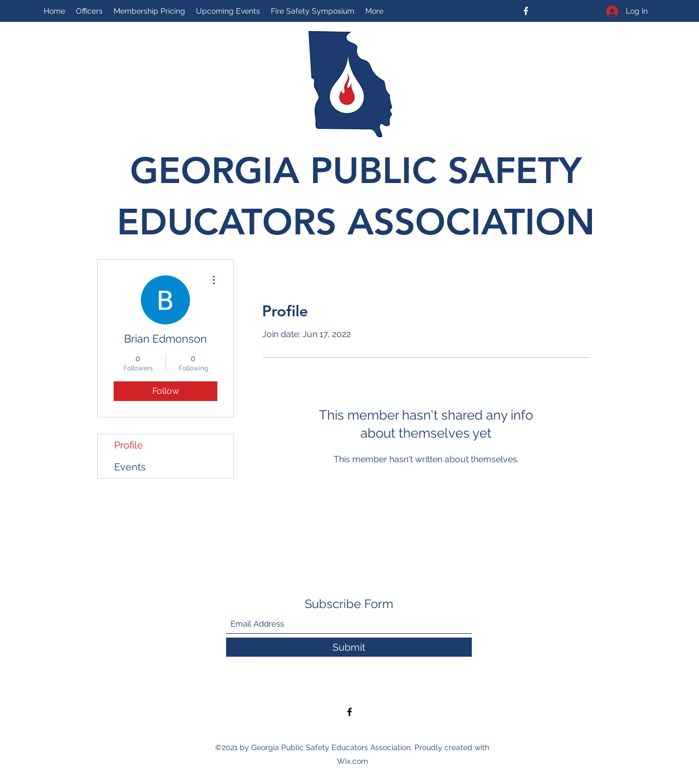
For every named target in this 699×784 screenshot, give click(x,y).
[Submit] (349, 647)
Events (130, 467)
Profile (129, 445)
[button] (313, 11)
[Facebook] (526, 11)
